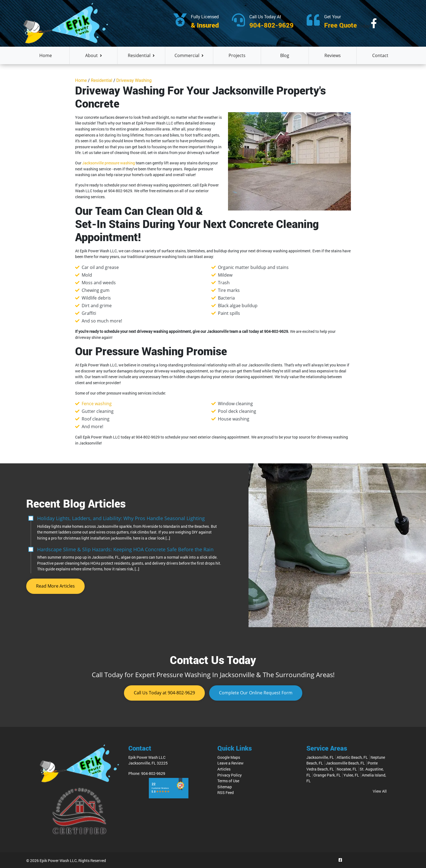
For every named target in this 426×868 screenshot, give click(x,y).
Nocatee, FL (347, 769)
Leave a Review (230, 763)
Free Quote (341, 25)
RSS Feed (226, 793)
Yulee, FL (351, 775)
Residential (102, 80)
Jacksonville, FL (320, 757)
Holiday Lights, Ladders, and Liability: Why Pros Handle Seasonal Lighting (121, 518)
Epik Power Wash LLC (58, 861)
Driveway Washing (134, 80)
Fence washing (97, 404)
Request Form (256, 693)
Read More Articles (55, 586)
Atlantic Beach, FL (352, 757)
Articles (224, 769)
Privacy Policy (230, 775)
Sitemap (225, 787)
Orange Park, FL (327, 775)
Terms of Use (228, 781)
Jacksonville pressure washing (109, 163)
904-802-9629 (271, 25)
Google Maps (229, 757)
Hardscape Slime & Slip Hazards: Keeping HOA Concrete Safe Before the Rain (125, 549)
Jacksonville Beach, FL (345, 763)
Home (81, 80)
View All (380, 791)
